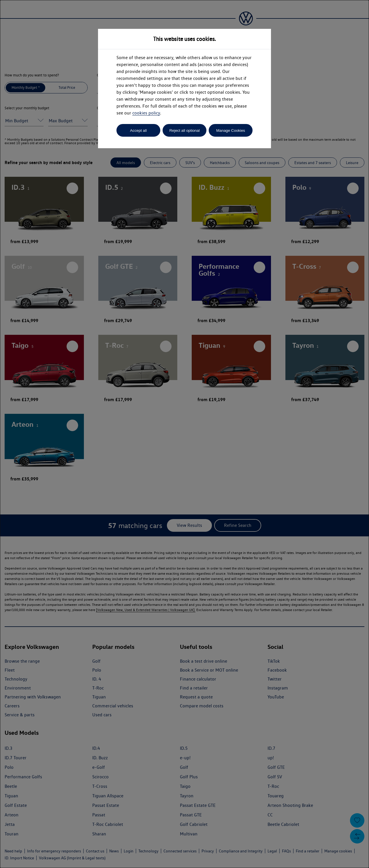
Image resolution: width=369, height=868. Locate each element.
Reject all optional (184, 130)
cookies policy (146, 113)
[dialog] (184, 434)
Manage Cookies (231, 130)
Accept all (138, 130)
